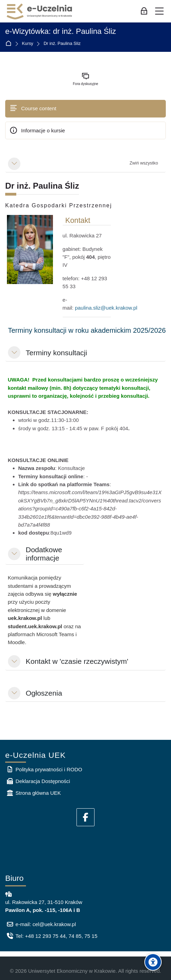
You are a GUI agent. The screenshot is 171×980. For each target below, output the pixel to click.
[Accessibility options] (153, 962)
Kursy (28, 44)
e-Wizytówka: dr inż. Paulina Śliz (61, 31)
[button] (14, 164)
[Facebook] (85, 817)
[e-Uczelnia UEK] (40, 11)
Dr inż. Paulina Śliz (62, 44)
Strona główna (10, 44)
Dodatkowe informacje (44, 554)
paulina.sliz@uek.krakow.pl (106, 308)
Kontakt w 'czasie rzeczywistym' (77, 661)
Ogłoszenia (44, 693)
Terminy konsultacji (56, 353)
